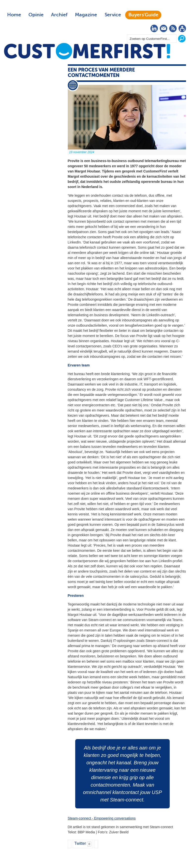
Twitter (80, 843)
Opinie (36, 15)
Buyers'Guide (143, 15)
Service (113, 15)
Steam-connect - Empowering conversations (102, 818)
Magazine (86, 15)
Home (14, 15)
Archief (59, 15)
